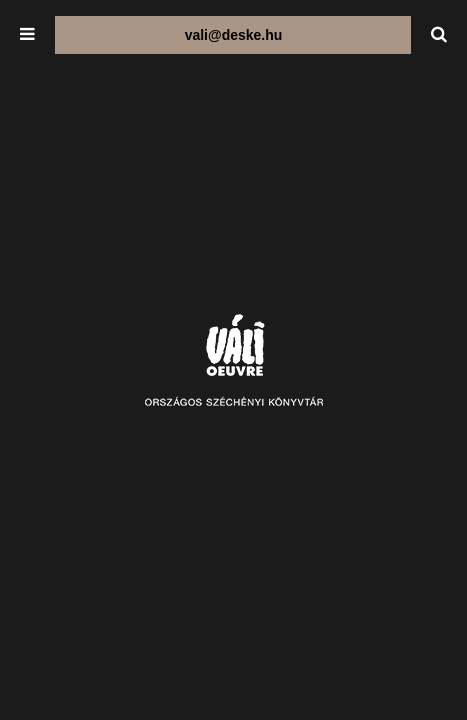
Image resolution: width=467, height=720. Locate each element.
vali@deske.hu (234, 35)
